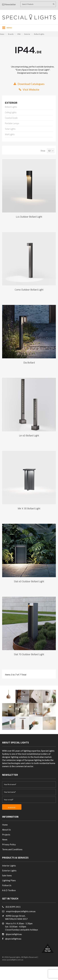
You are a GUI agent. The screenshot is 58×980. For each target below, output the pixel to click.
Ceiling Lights (11, 113)
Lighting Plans (9, 880)
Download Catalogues (29, 84)
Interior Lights (9, 866)
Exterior (27, 34)
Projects (6, 835)
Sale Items (7, 875)
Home (2, 34)
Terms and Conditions (12, 849)
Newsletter (9, 4)
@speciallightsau (14, 934)
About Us (6, 830)
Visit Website (29, 90)
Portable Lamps (12, 124)
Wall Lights (10, 135)
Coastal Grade (11, 118)
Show (43, 151)
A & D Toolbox (9, 890)
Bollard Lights (39, 34)
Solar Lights (10, 129)
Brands (11, 34)
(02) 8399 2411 (13, 907)
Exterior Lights (9, 871)
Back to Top (48, 948)
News (5, 839)
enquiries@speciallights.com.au (21, 911)
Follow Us (7, 885)
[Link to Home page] (29, 17)
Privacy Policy (9, 844)
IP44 (19, 34)
